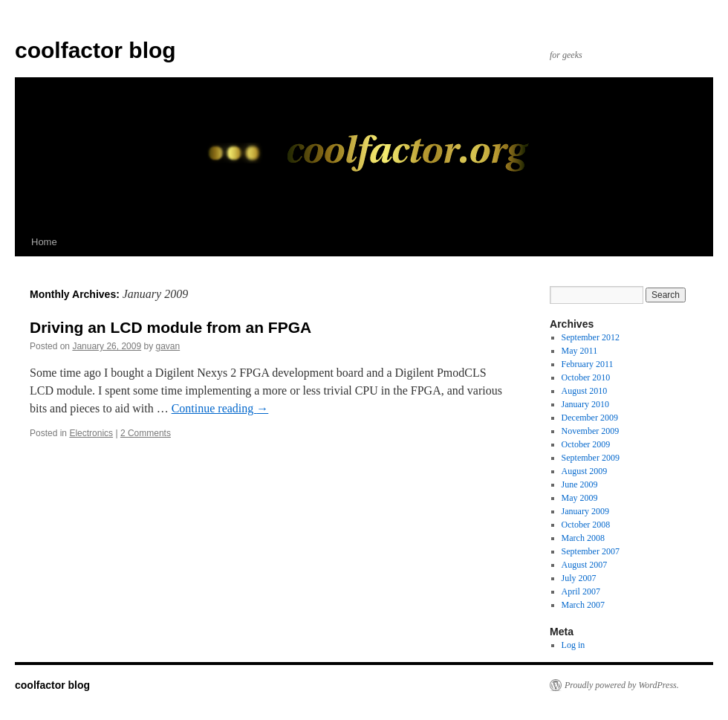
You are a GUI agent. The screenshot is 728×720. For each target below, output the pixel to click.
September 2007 (591, 551)
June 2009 (580, 484)
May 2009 (580, 498)
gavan (168, 346)
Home (44, 242)
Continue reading (220, 408)
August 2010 (585, 391)
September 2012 (591, 337)
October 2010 (586, 377)
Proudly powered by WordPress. (622, 685)
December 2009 (590, 418)
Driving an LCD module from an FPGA (170, 327)
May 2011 (580, 351)
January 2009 (585, 511)
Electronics (91, 433)
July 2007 (579, 578)
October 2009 (586, 444)
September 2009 (591, 458)
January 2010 (585, 404)
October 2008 (586, 525)
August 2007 (585, 565)
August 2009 (585, 471)
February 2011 (588, 364)
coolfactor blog (95, 50)
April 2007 (581, 591)
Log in (573, 645)
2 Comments (146, 433)
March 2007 (583, 605)
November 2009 (591, 431)
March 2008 (583, 538)
